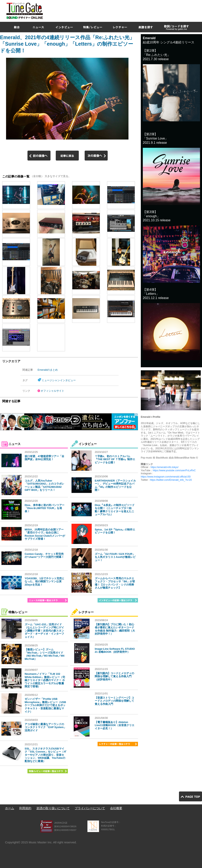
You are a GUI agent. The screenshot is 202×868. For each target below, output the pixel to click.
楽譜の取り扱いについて (53, 808)
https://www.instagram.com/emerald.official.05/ (166, 477)
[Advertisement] (135, 29)
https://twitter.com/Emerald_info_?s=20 (171, 480)
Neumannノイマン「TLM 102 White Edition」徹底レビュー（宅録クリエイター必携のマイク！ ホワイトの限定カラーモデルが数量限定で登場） (45, 680)
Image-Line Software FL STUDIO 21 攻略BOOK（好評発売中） (115, 650)
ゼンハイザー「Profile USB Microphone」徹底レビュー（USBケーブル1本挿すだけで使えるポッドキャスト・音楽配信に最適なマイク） (45, 705)
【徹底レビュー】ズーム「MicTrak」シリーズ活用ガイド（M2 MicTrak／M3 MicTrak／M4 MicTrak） (45, 654)
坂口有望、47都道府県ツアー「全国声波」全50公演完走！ (44, 458)
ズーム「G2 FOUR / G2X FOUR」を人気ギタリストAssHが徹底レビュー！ (115, 557)
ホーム (10, 808)
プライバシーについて (90, 808)
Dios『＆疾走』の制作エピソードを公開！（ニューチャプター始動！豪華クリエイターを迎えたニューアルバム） (115, 510)
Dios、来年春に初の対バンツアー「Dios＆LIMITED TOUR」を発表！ (45, 508)
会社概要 (116, 808)
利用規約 (25, 808)
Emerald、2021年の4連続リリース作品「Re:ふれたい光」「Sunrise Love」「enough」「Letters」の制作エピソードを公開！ (67, 44)
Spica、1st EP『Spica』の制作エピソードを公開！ (115, 531)
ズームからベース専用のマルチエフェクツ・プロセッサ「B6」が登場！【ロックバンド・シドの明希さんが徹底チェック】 (115, 583)
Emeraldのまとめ (48, 370)
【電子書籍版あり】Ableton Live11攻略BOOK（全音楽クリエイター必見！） (115, 725)
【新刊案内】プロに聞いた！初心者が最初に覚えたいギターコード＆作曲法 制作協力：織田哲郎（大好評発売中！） (115, 629)
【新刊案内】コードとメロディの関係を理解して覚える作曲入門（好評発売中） (114, 676)
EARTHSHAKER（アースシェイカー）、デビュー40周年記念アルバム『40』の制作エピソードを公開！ (115, 485)
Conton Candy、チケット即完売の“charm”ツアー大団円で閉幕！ (44, 556)
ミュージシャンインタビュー (59, 380)
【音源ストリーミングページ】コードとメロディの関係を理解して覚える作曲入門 (114, 701)
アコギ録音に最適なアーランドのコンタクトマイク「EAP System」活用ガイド (45, 727)
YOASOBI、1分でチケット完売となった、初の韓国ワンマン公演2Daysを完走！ (45, 581)
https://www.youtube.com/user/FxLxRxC (174, 470)
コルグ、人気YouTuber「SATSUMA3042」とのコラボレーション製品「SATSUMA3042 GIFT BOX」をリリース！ (44, 485)
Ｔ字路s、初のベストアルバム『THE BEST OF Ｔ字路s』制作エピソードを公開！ (115, 459)
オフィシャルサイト (52, 391)
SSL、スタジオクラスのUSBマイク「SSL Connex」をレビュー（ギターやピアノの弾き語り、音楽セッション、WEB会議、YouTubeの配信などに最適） (45, 755)
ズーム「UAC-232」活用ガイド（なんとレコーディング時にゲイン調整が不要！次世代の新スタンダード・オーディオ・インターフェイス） (44, 631)
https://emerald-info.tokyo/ (164, 467)
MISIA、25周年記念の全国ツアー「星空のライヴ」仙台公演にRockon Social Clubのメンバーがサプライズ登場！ (45, 534)
